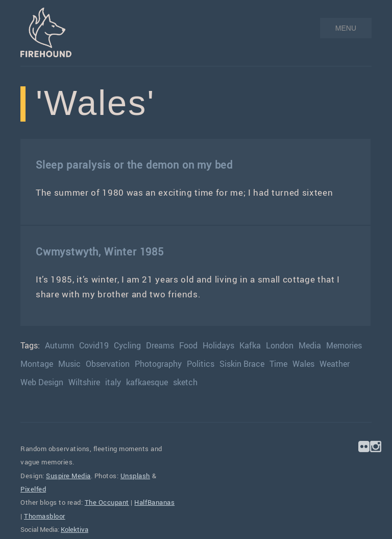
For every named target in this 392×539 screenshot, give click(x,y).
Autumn (59, 345)
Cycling (127, 345)
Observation (108, 364)
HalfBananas (154, 502)
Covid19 (94, 345)
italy (113, 382)
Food (188, 345)
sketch (185, 382)
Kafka (250, 345)
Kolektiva (75, 529)
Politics (201, 364)
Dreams (160, 345)
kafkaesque (147, 382)
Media (310, 345)
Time (278, 364)
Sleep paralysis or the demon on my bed (134, 165)
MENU (346, 28)
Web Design (42, 382)
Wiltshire (84, 382)
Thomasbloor (45, 516)
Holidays (218, 345)
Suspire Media (68, 476)
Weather (335, 364)
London (280, 345)
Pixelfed (33, 489)
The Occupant (107, 502)
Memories (344, 345)
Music (69, 364)
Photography (158, 364)
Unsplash (135, 476)
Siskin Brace (242, 364)
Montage (37, 364)
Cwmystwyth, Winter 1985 (100, 251)
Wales (303, 364)
